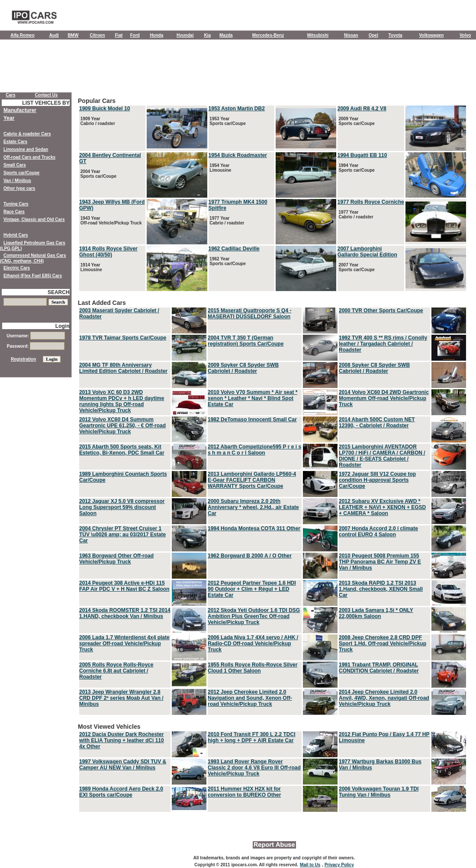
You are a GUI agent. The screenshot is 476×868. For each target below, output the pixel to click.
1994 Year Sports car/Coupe (356, 168)
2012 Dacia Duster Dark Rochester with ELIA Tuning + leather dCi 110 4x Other (122, 740)
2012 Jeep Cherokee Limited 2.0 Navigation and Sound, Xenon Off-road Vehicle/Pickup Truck (250, 698)
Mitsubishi (318, 35)
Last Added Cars (273, 508)
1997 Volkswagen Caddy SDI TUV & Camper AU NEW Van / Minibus (123, 765)
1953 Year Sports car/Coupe (227, 121)
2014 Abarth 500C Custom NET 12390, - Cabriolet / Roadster (377, 423)
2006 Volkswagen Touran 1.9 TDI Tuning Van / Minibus (379, 792)
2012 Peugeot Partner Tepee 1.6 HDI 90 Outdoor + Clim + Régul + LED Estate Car (252, 589)
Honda (156, 35)
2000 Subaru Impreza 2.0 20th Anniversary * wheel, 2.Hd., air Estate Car (253, 507)
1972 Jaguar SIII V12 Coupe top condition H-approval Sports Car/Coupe (377, 480)
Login (63, 326)
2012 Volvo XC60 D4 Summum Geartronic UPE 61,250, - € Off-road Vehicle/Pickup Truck (122, 426)
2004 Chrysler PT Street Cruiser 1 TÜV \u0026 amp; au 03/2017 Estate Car (122, 535)
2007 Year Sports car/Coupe (356, 267)
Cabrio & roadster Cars (27, 134)
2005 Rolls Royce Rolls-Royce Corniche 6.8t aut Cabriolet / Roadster (116, 671)
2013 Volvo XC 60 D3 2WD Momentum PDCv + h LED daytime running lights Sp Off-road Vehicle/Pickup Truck (122, 401)
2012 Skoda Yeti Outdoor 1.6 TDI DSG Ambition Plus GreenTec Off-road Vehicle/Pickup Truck (254, 616)
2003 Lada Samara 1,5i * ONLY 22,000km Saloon (376, 613)
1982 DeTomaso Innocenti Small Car (252, 420)
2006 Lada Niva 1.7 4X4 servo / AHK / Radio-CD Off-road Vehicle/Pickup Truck (253, 644)
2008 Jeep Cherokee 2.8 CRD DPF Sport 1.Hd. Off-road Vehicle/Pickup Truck (383, 644)
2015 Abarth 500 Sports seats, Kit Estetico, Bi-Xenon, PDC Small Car (122, 450)
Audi (54, 35)
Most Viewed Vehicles (273, 768)
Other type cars (19, 188)
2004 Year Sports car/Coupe (98, 174)
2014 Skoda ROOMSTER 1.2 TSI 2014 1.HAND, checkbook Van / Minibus (125, 613)
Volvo (465, 35)
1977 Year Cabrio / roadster (227, 221)
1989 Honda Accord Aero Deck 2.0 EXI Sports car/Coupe (121, 792)
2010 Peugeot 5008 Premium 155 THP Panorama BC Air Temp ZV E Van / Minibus (380, 562)
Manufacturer (20, 110)
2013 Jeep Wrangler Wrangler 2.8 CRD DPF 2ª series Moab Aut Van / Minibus (121, 698)
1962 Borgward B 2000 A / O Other (250, 556)
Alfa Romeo (23, 35)
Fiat (119, 35)
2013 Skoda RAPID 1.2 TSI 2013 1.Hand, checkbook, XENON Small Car (381, 589)
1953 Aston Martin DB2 (237, 109)
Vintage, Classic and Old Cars (34, 219)
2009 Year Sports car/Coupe (356, 121)
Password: (36, 346)
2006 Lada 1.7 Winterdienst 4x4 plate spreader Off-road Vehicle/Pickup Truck (124, 644)
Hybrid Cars (16, 235)
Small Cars (15, 165)
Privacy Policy (339, 865)
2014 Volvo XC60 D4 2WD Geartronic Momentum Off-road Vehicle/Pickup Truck (384, 398)
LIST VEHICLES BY (46, 103)
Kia (207, 35)
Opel (373, 35)
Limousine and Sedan (26, 149)
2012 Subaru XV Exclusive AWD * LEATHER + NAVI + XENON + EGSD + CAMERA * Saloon (382, 507)
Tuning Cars (16, 204)
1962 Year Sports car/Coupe (227, 261)
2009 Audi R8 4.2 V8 (362, 109)
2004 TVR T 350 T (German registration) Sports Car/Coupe (246, 341)
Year (9, 118)
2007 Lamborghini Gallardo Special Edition (367, 252)
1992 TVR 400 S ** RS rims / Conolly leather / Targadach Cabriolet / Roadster (383, 344)
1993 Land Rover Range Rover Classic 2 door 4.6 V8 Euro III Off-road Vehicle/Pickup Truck (254, 768)
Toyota (396, 35)
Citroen (98, 35)
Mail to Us (310, 865)
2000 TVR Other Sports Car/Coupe (381, 311)
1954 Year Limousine (220, 168)
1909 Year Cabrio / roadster (97, 121)
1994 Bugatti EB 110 (362, 155)
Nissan (351, 35)
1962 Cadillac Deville (234, 249)
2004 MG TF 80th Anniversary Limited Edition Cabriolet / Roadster (123, 368)
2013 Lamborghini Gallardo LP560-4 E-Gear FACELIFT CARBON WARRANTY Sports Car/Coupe (252, 480)
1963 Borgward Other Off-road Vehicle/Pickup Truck (116, 559)
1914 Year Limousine (91, 267)
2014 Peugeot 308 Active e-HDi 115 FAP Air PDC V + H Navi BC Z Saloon (124, 586)
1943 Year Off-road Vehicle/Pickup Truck (111, 221)
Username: (35, 336)
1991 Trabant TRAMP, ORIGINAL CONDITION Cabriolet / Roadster (379, 668)
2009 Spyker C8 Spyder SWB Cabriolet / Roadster (243, 368)
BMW (73, 35)
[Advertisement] (238, 68)
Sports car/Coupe (21, 173)
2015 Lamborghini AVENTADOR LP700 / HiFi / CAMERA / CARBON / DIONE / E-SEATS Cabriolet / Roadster (382, 456)
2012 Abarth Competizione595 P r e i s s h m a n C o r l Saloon (254, 450)
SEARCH (59, 292)
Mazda (226, 35)
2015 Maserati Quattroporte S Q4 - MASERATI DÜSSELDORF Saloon (249, 314)
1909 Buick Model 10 (105, 109)
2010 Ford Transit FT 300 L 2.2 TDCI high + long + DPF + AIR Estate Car (252, 737)
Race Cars (14, 212)
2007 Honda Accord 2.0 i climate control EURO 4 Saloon (378, 532)
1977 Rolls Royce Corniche (371, 202)
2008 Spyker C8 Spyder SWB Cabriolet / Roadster (374, 368)
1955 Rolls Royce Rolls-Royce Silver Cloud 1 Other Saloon (252, 668)
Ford (135, 35)
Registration (23, 359)
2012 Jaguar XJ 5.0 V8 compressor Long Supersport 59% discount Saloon (122, 507)
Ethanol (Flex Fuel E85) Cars (33, 276)
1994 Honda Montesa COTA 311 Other (254, 528)
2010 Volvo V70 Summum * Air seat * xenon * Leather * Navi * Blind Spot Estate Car (252, 398)
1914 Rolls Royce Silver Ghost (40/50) (108, 252)
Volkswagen (431, 35)
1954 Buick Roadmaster (238, 155)
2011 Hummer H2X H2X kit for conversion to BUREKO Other (244, 792)
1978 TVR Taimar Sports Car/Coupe (123, 338)
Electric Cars (17, 268)
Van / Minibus (17, 181)
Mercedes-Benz (268, 35)
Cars (10, 95)
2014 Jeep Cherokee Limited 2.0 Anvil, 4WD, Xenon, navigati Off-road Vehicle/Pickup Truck (384, 698)
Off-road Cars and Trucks (29, 157)
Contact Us (47, 95)
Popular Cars (273, 195)
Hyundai (185, 35)
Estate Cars (15, 142)
